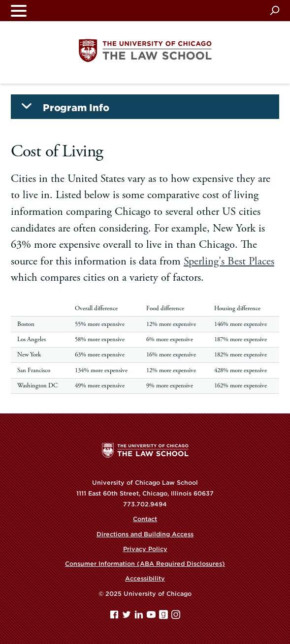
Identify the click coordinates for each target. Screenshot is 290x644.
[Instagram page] (176, 617)
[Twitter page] (128, 617)
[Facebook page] (115, 617)
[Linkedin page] (140, 617)
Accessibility (145, 578)
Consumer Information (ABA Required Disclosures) (145, 564)
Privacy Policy (145, 549)
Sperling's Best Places (229, 261)
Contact (145, 519)
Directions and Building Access (145, 534)
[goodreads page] (164, 617)
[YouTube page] (152, 617)
